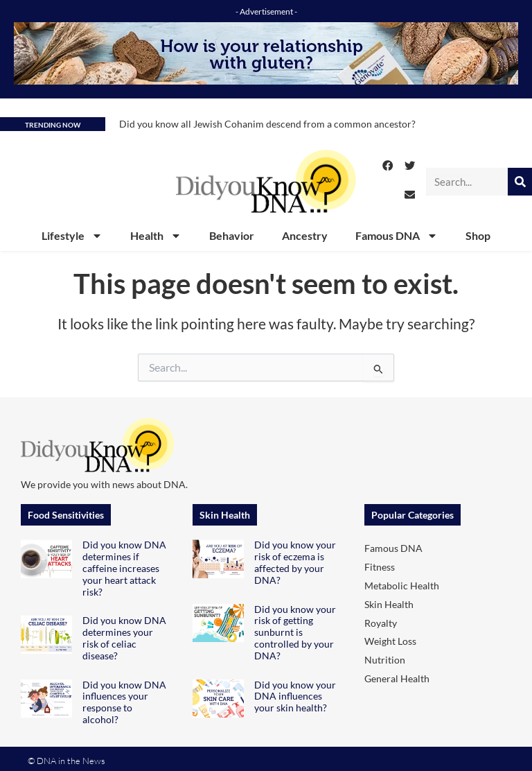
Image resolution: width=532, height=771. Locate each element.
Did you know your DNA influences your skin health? (295, 696)
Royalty (381, 623)
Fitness (380, 567)
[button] (388, 166)
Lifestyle (72, 236)
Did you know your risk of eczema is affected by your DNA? (295, 562)
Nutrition (385, 660)
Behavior (232, 235)
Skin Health (389, 604)
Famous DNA (397, 236)
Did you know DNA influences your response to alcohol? (124, 702)
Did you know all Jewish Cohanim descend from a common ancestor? (267, 124)
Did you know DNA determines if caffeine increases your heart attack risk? (124, 568)
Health (156, 236)
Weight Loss (390, 641)
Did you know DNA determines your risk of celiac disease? (124, 638)
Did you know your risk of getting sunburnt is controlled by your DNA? (295, 632)
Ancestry (305, 235)
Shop (478, 235)
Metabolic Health (402, 586)
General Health (397, 678)
